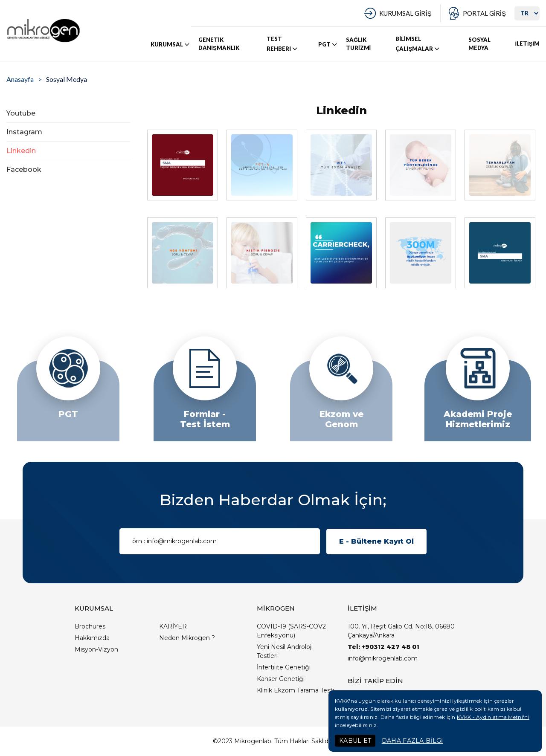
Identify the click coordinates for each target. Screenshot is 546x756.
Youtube (21, 113)
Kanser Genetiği (281, 679)
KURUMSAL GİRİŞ (405, 13)
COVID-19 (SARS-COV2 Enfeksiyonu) (291, 631)
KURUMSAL (171, 44)
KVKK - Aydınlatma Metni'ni (493, 717)
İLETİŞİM (527, 43)
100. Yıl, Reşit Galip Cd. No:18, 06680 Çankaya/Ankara (401, 631)
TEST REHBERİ (283, 44)
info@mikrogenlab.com (383, 658)
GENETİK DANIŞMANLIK (219, 44)
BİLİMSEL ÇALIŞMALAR (418, 44)
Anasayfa (20, 79)
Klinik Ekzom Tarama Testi (295, 690)
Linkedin (21, 151)
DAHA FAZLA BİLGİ (412, 741)
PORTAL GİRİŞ (484, 13)
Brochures (90, 626)
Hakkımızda (92, 638)
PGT (328, 44)
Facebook (24, 169)
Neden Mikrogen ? (187, 638)
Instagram (24, 132)
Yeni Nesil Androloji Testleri (285, 651)
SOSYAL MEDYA (479, 44)
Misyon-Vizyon (96, 649)
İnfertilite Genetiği (284, 667)
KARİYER (173, 626)
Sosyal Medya (67, 79)
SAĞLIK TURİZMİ (358, 44)
